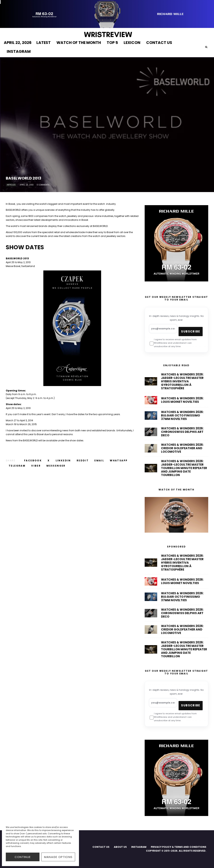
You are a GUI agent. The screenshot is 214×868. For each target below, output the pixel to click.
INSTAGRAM (19, 51)
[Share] (33, 461)
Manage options (58, 857)
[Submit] (83, 461)
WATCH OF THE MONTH (79, 43)
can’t (16, 414)
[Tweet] (49, 461)
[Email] (99, 461)
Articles (11, 185)
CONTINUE (23, 857)
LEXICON (132, 43)
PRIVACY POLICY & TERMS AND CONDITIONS (179, 847)
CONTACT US (159, 43)
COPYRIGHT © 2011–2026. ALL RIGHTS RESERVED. (176, 851)
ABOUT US (120, 847)
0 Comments (43, 185)
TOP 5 (112, 43)
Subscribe (191, 331)
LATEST (44, 43)
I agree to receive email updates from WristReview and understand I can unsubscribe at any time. (173, 343)
